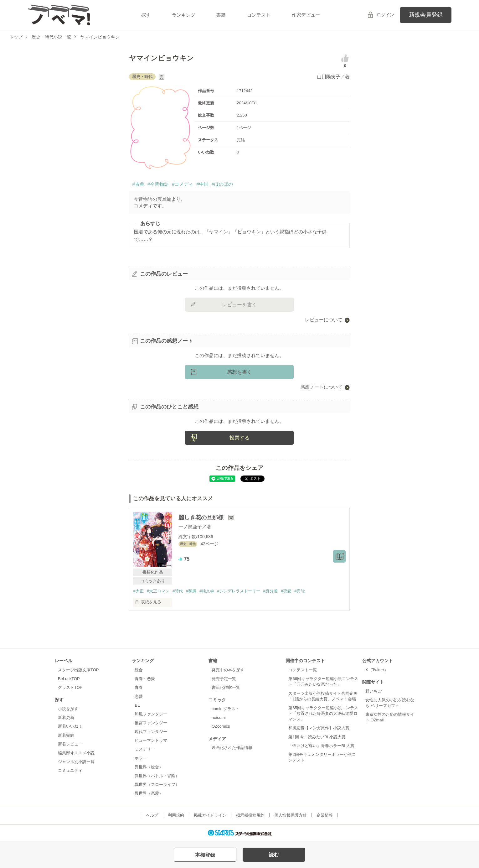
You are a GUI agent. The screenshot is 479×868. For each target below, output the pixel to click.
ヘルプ (152, 815)
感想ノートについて (321, 387)
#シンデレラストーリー (239, 591)
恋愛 (139, 696)
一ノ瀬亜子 (190, 527)
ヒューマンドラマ (151, 740)
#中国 (202, 184)
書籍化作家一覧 (226, 687)
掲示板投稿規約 (250, 815)
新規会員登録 (426, 15)
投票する (239, 438)
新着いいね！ (70, 726)
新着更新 (66, 717)
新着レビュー (70, 744)
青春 (139, 687)
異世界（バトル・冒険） (157, 776)
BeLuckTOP (69, 679)
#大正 (138, 591)
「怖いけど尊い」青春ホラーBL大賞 (321, 746)
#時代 (178, 591)
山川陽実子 (329, 77)
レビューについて (324, 320)
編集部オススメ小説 (76, 753)
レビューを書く (239, 305)
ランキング (184, 15)
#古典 (138, 184)
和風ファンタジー (151, 714)
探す (146, 15)
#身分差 (270, 591)
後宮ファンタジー (151, 723)
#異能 (299, 591)
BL (137, 705)
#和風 (191, 591)
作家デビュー (306, 15)
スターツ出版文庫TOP (78, 670)
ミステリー (145, 749)
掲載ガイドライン (210, 815)
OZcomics (221, 726)
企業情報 (325, 815)
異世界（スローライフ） (157, 785)
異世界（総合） (149, 767)
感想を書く (239, 372)
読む (274, 855)
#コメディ (183, 184)
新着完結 (66, 735)
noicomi (219, 717)
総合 (139, 670)
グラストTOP (70, 687)
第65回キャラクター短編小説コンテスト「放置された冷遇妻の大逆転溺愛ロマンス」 (323, 713)
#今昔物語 (158, 184)
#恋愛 (286, 591)
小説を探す (68, 709)
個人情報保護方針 (291, 815)
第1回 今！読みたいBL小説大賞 (317, 737)
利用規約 (176, 815)
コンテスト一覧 (303, 670)
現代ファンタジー (151, 732)
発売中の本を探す (228, 670)
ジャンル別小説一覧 (76, 762)
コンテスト (259, 15)
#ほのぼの (222, 184)
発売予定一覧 (224, 679)
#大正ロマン (158, 591)
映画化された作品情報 (232, 748)
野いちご (373, 691)
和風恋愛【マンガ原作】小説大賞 (319, 728)
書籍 (221, 15)
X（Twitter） (377, 670)
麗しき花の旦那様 (202, 517)
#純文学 (207, 591)
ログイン (385, 15)
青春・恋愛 (145, 679)
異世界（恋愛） (149, 793)
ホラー (141, 758)
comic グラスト (226, 709)
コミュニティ (70, 770)
